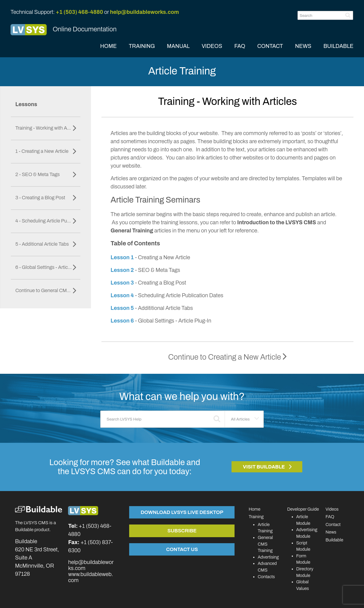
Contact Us (182, 549)
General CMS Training (265, 544)
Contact (333, 525)
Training (256, 517)
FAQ (240, 46)
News (331, 532)
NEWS (303, 46)
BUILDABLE (338, 46)
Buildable (334, 540)
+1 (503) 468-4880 (79, 12)
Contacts (266, 577)
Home (255, 509)
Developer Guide (303, 509)
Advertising (268, 557)
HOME (109, 46)
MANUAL (178, 46)
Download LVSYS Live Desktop (182, 512)
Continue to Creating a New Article (227, 357)
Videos (332, 509)
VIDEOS (212, 46)
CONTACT (270, 46)
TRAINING (142, 46)
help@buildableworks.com (144, 12)
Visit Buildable (264, 467)
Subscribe (182, 531)
